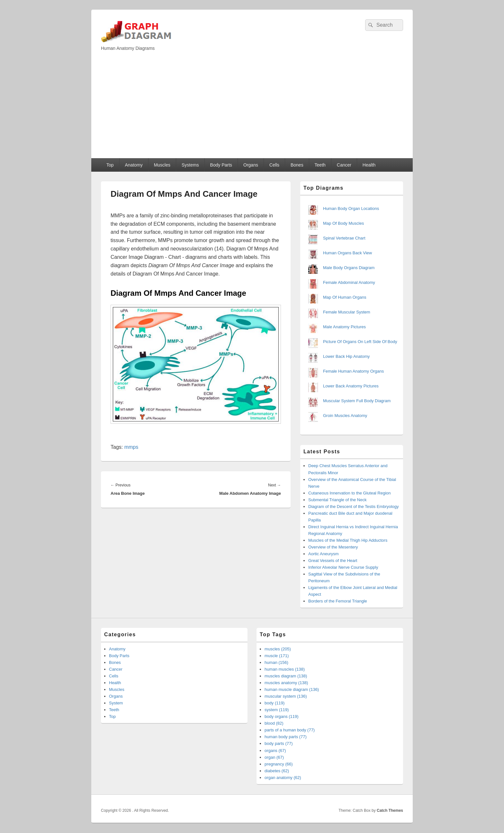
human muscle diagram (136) (292, 689)
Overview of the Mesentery (333, 547)
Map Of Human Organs (345, 297)
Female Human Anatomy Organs (353, 371)
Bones (297, 165)
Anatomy (134, 165)
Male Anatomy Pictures (344, 327)
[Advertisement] (252, 110)
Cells (274, 165)
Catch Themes (390, 810)
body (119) (274, 703)
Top (110, 165)
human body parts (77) (286, 737)
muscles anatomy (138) (286, 683)
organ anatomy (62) (283, 778)
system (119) (277, 710)
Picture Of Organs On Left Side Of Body (360, 342)
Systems (190, 165)
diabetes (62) (277, 771)
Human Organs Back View (347, 253)
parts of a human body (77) (290, 730)
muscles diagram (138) (286, 676)
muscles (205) (278, 649)
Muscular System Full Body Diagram (357, 401)
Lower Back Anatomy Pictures (351, 386)
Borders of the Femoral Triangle (338, 601)
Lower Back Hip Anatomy (346, 356)
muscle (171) (277, 656)
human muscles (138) (285, 669)
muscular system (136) (286, 696)
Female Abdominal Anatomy (349, 282)
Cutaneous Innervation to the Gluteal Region (350, 493)
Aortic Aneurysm (324, 554)
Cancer (344, 165)
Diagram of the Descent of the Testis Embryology (354, 507)
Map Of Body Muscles (343, 223)
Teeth (320, 165)
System (116, 703)
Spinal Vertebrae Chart (344, 238)
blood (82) (274, 723)
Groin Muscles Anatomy (345, 416)
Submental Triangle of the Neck (337, 500)
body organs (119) (282, 716)
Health (369, 165)
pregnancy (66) (279, 764)
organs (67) (275, 751)
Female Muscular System (347, 312)
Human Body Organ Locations (351, 208)
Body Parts (221, 165)
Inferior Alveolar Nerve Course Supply (343, 567)
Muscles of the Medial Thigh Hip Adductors (348, 540)
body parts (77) (279, 743)
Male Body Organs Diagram (349, 268)
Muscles (162, 165)
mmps (131, 447)
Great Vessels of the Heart (333, 561)
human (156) (276, 662)
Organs (251, 165)
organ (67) (274, 757)
